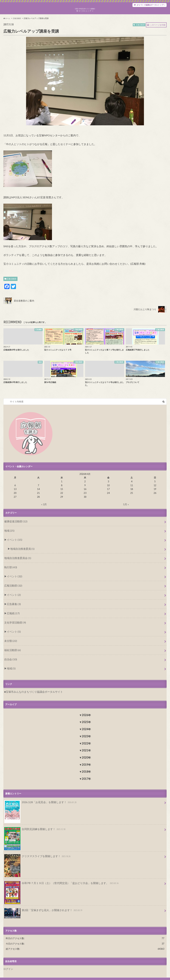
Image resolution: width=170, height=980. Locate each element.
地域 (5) (10, 665)
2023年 (86, 732)
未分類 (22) (10, 640)
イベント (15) (13, 549)
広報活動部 (11, 290)
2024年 (86, 725)
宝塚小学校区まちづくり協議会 (133, 975)
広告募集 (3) (12, 607)
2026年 (86, 710)
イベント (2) (12, 598)
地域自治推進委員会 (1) (16, 565)
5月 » (126, 515)
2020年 (86, 753)
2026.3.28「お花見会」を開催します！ (38, 798)
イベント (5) (12, 632)
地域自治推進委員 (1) (20, 557)
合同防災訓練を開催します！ (33, 825)
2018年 (86, 767)
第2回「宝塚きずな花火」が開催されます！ (40, 905)
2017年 (86, 774)
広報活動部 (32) (12, 590)
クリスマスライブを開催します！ (35, 851)
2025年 (86, 717)
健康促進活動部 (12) (14, 532)
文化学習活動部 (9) (14, 623)
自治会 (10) (10, 656)
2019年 (86, 760)
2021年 (86, 746)
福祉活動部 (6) (11, 648)
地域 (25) (8, 540)
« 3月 (44, 515)
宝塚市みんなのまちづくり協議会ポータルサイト (31, 687)
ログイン (8, 962)
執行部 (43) (10, 573)
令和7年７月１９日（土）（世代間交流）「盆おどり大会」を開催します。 (56, 878)
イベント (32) (13, 582)
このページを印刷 (158, 36)
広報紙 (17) (12, 615)
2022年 (86, 739)
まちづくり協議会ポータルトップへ (147, 6)
